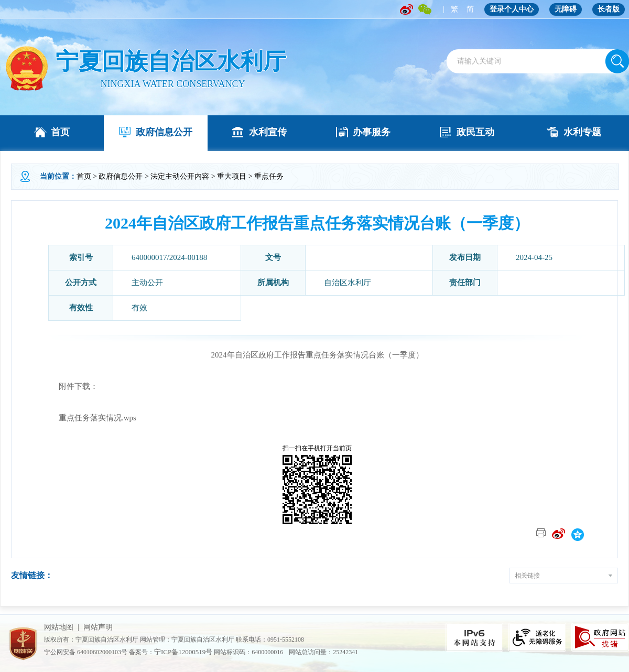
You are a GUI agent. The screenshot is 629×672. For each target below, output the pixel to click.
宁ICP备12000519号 (183, 652)
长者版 (609, 9)
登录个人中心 (512, 9)
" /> (26, 69)
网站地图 (59, 627)
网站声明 (98, 627)
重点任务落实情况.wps (97, 418)
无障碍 (566, 9)
